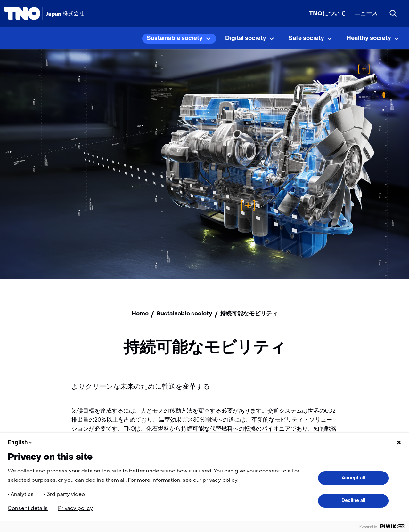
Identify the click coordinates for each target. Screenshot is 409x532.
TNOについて (327, 14)
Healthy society (369, 39)
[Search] (393, 13)
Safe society (306, 39)
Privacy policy (75, 509)
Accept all (353, 478)
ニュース (366, 14)
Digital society (246, 39)
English (20, 442)
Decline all (353, 501)
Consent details (28, 509)
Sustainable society (175, 39)
